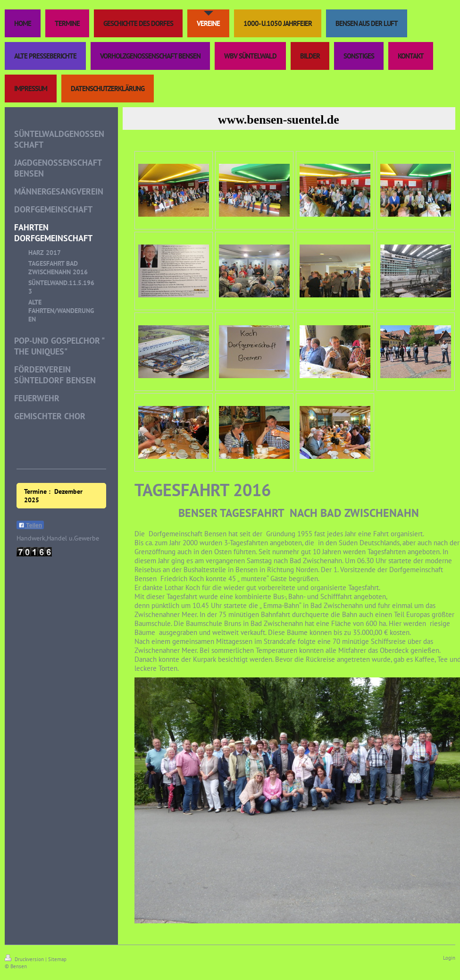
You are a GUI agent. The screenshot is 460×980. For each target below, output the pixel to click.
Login (449, 958)
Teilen (30, 525)
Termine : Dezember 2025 (53, 496)
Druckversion (25, 959)
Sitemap (57, 959)
